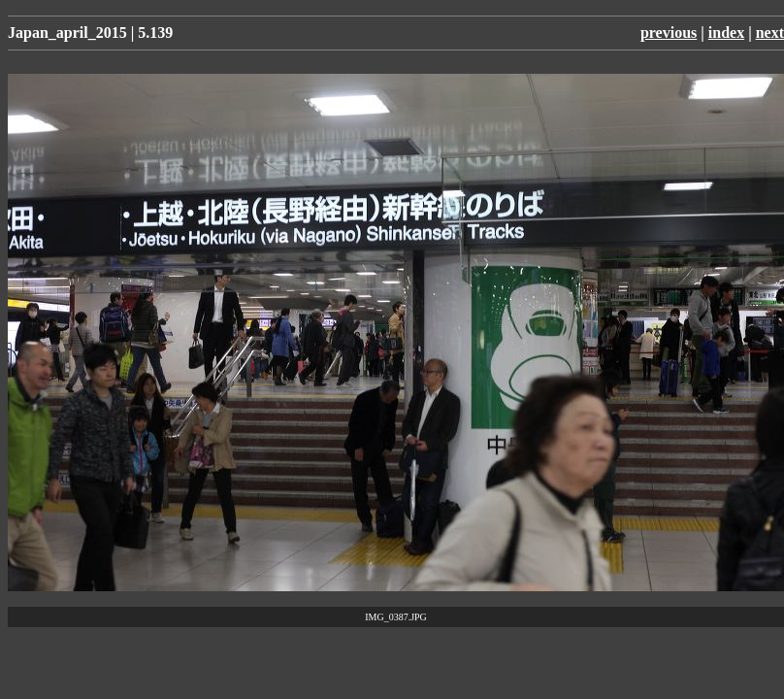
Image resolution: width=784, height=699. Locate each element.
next (770, 33)
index (726, 33)
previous (669, 33)
